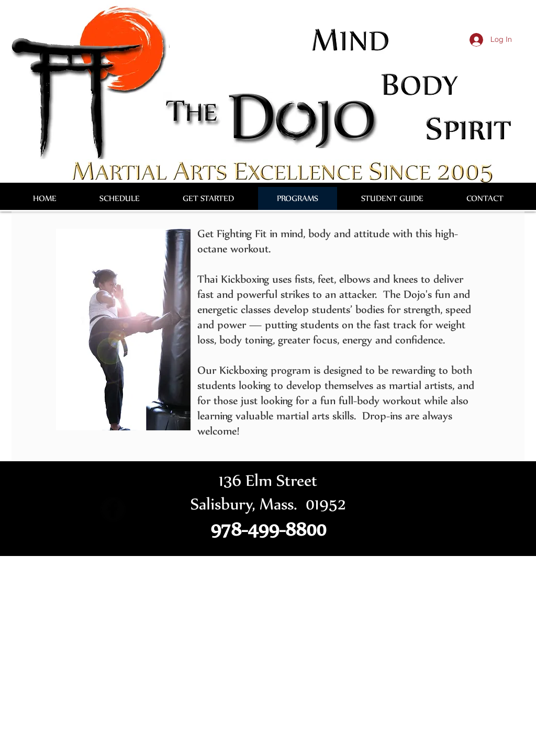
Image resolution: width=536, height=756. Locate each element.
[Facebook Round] (113, 509)
